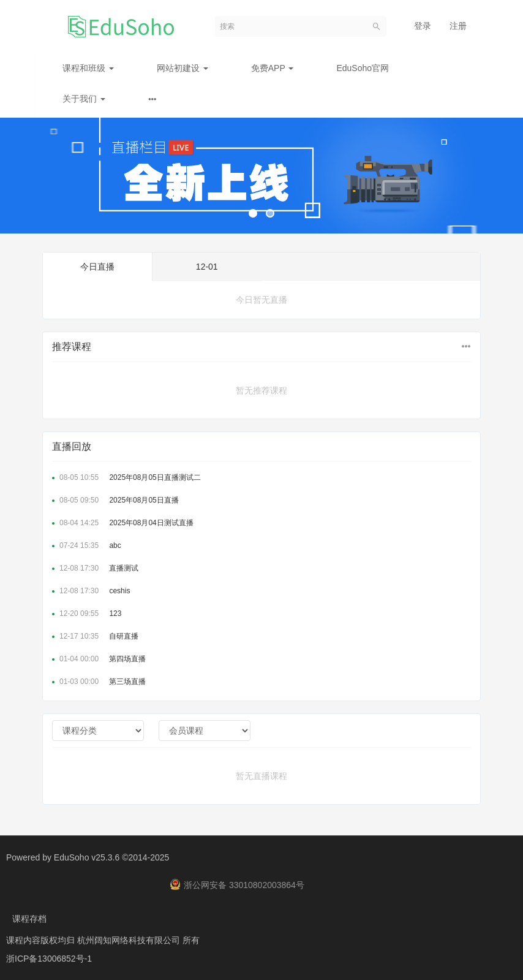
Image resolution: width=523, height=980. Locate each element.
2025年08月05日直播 (115, 500)
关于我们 (84, 99)
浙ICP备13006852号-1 (49, 959)
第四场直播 (99, 659)
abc (87, 545)
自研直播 (95, 636)
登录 (423, 26)
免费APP (273, 68)
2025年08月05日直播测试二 (126, 477)
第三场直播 (99, 682)
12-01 (207, 267)
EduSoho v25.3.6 (87, 857)
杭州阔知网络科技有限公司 (130, 940)
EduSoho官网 (363, 68)
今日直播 (97, 267)
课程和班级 (88, 68)
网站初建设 (182, 68)
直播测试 (95, 568)
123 (87, 613)
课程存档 (29, 919)
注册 (458, 26)
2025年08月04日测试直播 (123, 523)
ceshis (91, 591)
